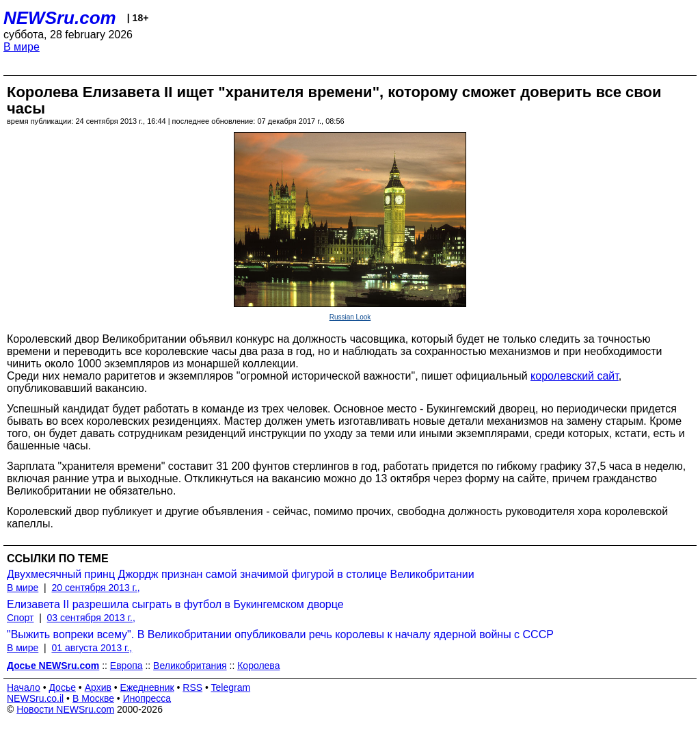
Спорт (20, 618)
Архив (98, 687)
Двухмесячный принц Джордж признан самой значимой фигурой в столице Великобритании (241, 574)
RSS (192, 687)
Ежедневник (147, 687)
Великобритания (190, 666)
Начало (24, 687)
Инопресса (147, 698)
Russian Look (350, 317)
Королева (258, 666)
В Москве (93, 698)
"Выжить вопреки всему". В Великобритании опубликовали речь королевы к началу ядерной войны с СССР (280, 634)
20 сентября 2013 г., (95, 588)
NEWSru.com (60, 18)
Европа (126, 666)
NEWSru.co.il (35, 698)
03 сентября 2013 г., (91, 618)
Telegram (231, 687)
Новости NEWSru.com (65, 709)
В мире (22, 47)
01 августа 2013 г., (92, 648)
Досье (62, 687)
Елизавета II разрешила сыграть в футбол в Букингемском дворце (175, 604)
